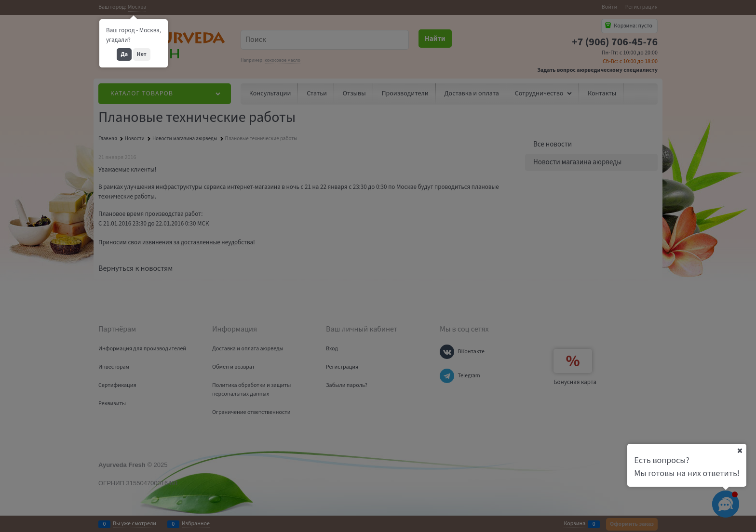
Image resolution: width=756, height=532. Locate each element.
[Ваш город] (740, 451)
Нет (142, 54)
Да (124, 54)
